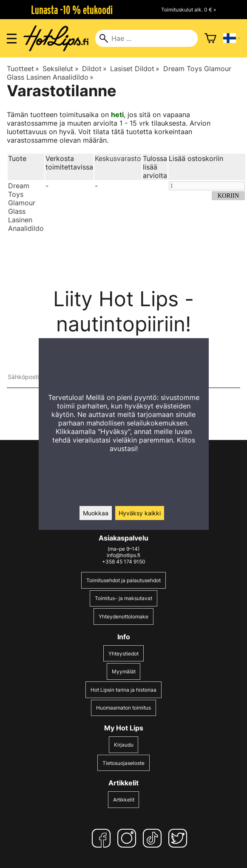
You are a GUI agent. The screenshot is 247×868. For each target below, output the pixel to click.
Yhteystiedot (123, 654)
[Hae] (146, 38)
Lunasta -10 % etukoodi (72, 10)
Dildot (94, 69)
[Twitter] (179, 838)
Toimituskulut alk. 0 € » (189, 10)
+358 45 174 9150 (124, 562)
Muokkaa (96, 513)
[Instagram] (128, 838)
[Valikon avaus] (12, 39)
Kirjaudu (124, 745)
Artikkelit (124, 800)
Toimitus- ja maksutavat (123, 598)
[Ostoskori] (210, 38)
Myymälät (124, 671)
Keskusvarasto (118, 158)
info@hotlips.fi (123, 555)
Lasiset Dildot (135, 69)
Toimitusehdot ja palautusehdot (123, 580)
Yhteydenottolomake (123, 617)
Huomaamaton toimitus (123, 708)
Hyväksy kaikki (140, 513)
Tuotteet (23, 69)
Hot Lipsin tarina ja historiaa (123, 690)
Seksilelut (60, 69)
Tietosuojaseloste (123, 763)
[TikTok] (154, 838)
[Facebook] (103, 838)
